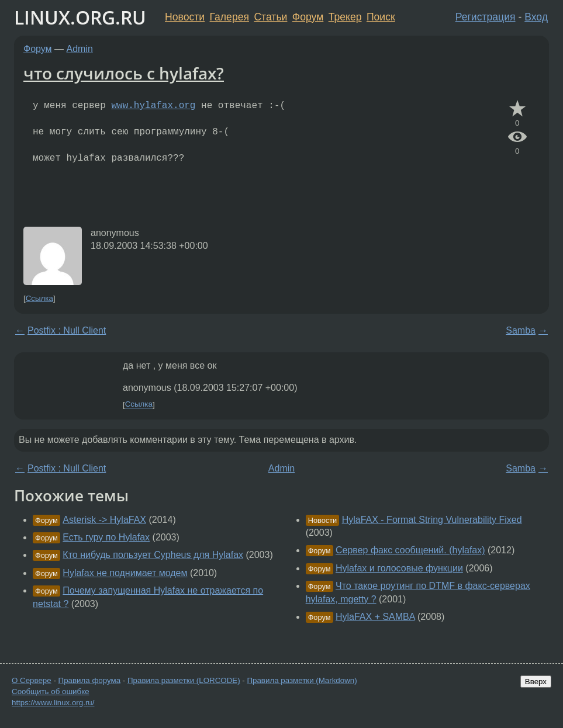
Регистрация (486, 17)
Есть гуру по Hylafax (106, 537)
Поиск (381, 17)
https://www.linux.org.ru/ (53, 703)
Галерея (229, 17)
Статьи (270, 17)
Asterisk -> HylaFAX (104, 520)
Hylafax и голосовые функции (399, 568)
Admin (80, 49)
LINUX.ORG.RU (80, 17)
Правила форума (90, 680)
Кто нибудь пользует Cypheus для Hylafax (153, 555)
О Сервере (32, 680)
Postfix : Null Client (67, 330)
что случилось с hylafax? (124, 73)
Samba (521, 330)
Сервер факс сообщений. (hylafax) (410, 550)
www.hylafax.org (153, 106)
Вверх (536, 682)
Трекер (345, 17)
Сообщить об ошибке (51, 691)
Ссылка (39, 298)
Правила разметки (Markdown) (302, 680)
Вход (536, 17)
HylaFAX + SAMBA (375, 617)
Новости (185, 17)
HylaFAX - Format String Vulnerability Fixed (432, 520)
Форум (308, 17)
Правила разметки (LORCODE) (184, 680)
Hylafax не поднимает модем (125, 573)
